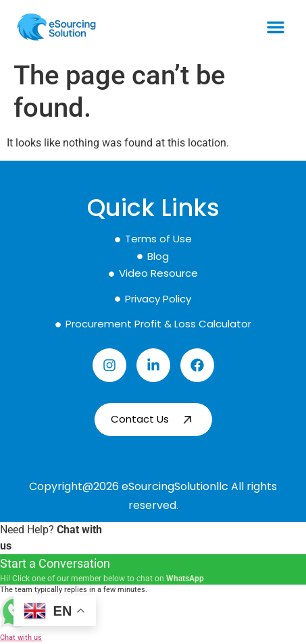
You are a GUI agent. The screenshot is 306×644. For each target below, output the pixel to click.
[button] (276, 27)
